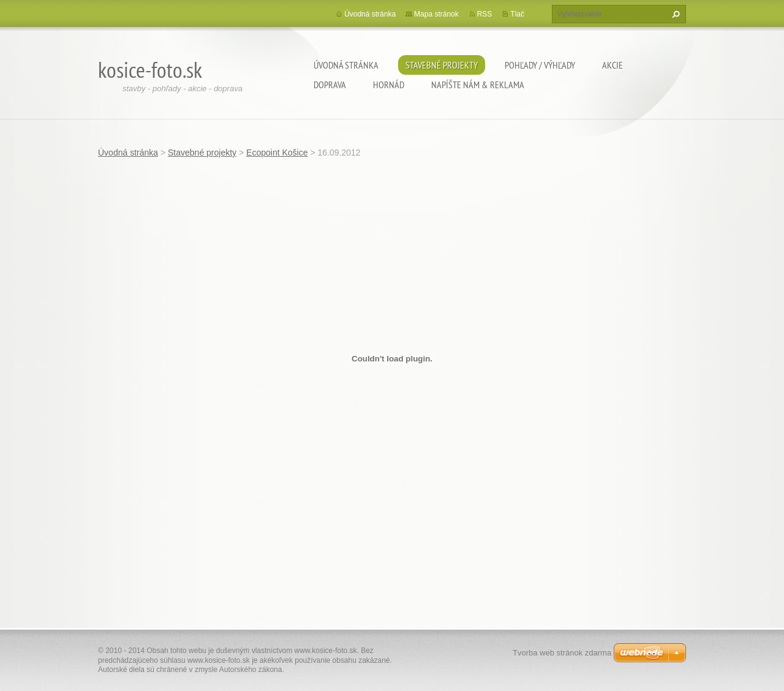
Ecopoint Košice (277, 153)
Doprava (330, 85)
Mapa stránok (436, 14)
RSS (485, 14)
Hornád (389, 85)
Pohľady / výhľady (540, 65)
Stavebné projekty (442, 65)
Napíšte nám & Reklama (478, 85)
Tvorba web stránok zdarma (562, 653)
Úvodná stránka (346, 65)
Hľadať (674, 14)
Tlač (517, 14)
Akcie (612, 65)
